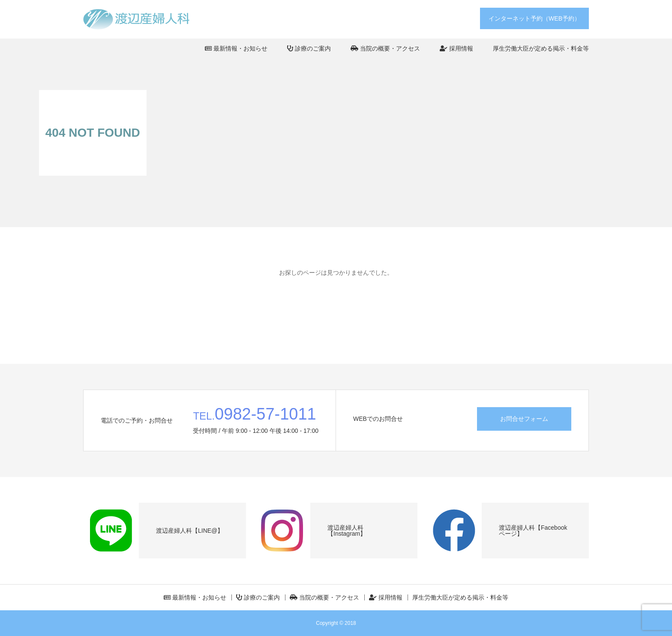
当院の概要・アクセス (385, 48)
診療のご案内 (309, 48)
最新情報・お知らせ (236, 48)
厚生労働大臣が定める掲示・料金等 (541, 48)
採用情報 (456, 48)
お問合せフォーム (524, 419)
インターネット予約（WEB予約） (534, 18)
